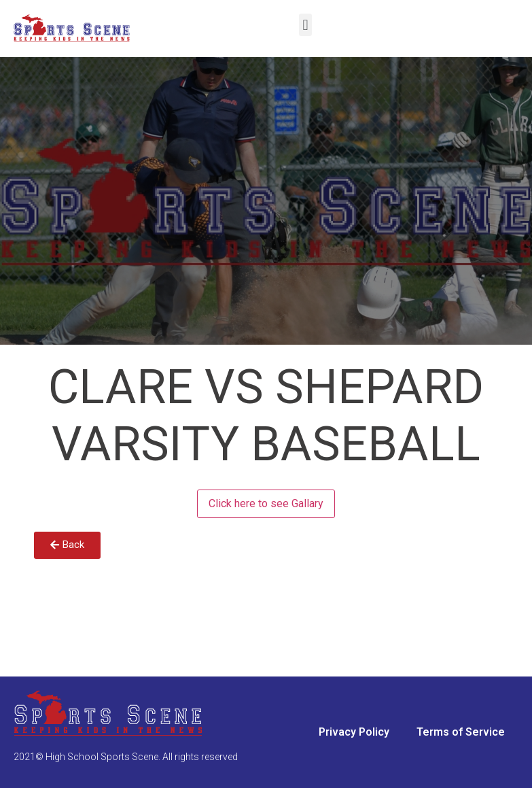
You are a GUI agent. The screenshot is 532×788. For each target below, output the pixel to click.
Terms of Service (461, 732)
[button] (305, 25)
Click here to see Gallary (266, 503)
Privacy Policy (354, 732)
